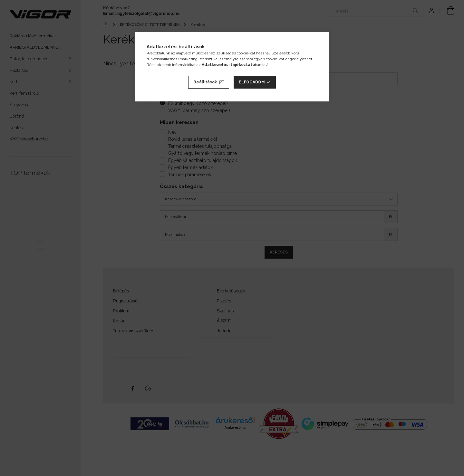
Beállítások (205, 82)
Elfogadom (252, 82)
